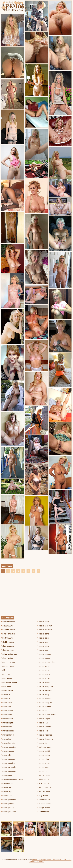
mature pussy (43, 694)
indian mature (7, 690)
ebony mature (7, 658)
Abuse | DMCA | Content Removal (46, 860)
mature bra (6, 739)
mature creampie (8, 767)
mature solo (43, 731)
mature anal (7, 703)
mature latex (43, 642)
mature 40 (6, 699)
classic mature (8, 646)
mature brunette (8, 743)
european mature (9, 662)
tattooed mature (44, 804)
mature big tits (7, 723)
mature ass (6, 707)
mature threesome (45, 739)
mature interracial (45, 630)
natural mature (44, 775)
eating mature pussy (10, 654)
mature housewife (45, 626)
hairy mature (7, 678)
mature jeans (43, 634)
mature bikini (7, 727)
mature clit (6, 755)
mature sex (42, 711)
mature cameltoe (8, 747)
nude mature (43, 779)
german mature (8, 666)
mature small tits (45, 727)
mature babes (7, 711)
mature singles (44, 719)
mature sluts (43, 723)
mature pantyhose (45, 686)
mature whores (44, 763)
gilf (3, 670)
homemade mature (9, 682)
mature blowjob (8, 735)
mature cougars (8, 759)
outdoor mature (44, 787)
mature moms (44, 670)
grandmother (7, 674)
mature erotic (7, 783)
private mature (44, 791)
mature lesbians (44, 654)
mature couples (8, 763)
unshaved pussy (45, 747)
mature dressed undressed (12, 779)
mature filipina (7, 791)
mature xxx (42, 771)
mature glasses (8, 804)
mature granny (8, 808)
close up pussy (8, 650)
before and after (8, 634)
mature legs (43, 650)
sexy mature (43, 796)
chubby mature (8, 642)
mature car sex (8, 751)
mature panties (44, 682)
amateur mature (8, 622)
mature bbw (7, 715)
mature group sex (9, 812)
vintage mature (44, 808)
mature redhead (44, 699)
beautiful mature (8, 630)
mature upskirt (44, 751)
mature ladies (43, 638)
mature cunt (7, 775)
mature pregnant (45, 690)
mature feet (6, 787)
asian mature (7, 626)
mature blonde (8, 731)
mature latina (43, 646)
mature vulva (43, 759)
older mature (43, 783)
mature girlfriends (9, 800)
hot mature (6, 686)
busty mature (7, 638)
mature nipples (44, 678)
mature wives (43, 767)
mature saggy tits (45, 703)
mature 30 (6, 694)
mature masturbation (46, 662)
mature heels (43, 622)
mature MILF (43, 666)
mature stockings (45, 735)
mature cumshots (9, 771)
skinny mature (44, 800)
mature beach (7, 719)
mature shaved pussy (46, 715)
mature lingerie (44, 658)
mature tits (42, 743)
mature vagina (44, 755)
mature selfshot (44, 707)
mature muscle (44, 674)
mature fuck (6, 796)
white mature (43, 812)
